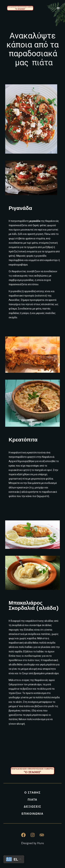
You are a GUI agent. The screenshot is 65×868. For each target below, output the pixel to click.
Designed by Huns (32, 843)
